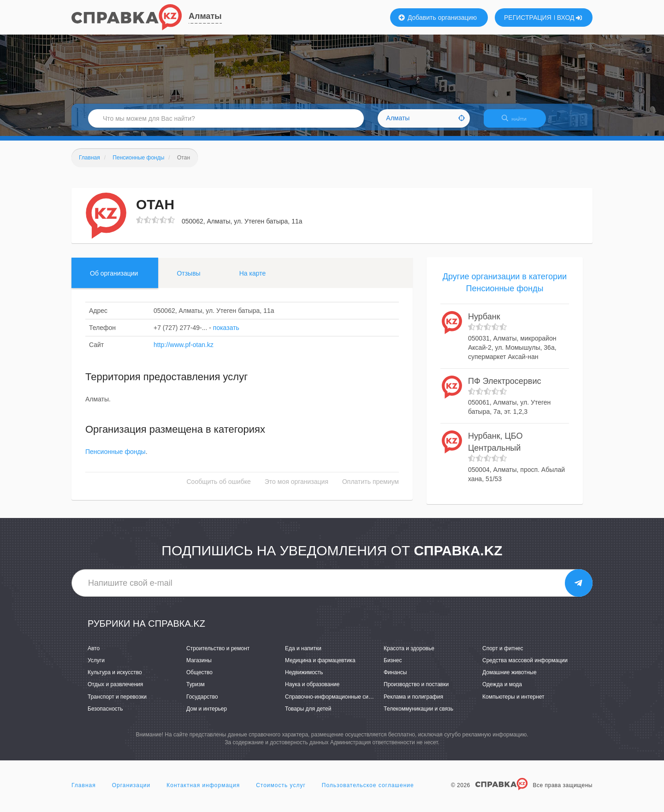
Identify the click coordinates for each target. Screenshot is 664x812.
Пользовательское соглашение (368, 791)
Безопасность (105, 714)
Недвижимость (304, 678)
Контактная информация (203, 791)
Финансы (395, 678)
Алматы (205, 16)
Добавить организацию (438, 18)
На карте (253, 279)
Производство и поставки (416, 690)
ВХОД (570, 18)
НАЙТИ (519, 122)
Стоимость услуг (281, 791)
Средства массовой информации (525, 666)
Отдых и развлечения (115, 690)
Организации (131, 791)
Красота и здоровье (409, 654)
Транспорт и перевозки (117, 702)
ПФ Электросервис (504, 387)
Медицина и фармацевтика (320, 666)
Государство (202, 702)
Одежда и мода (502, 690)
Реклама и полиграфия (413, 702)
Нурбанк (484, 323)
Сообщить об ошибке (219, 488)
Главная (84, 791)
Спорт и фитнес (503, 654)
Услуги (96, 666)
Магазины (199, 666)
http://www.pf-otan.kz (184, 350)
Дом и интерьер (207, 714)
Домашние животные (510, 678)
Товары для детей (308, 714)
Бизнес (393, 666)
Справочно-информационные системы (335, 702)
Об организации (114, 279)
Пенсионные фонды (116, 458)
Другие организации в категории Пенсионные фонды (505, 288)
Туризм (196, 690)
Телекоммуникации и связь (418, 714)
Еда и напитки (303, 654)
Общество (199, 678)
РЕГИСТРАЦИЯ (528, 18)
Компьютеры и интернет (513, 702)
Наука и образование (312, 690)
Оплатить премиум (371, 488)
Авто (94, 654)
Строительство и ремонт (218, 654)
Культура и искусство (115, 678)
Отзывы (188, 279)
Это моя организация (296, 488)
